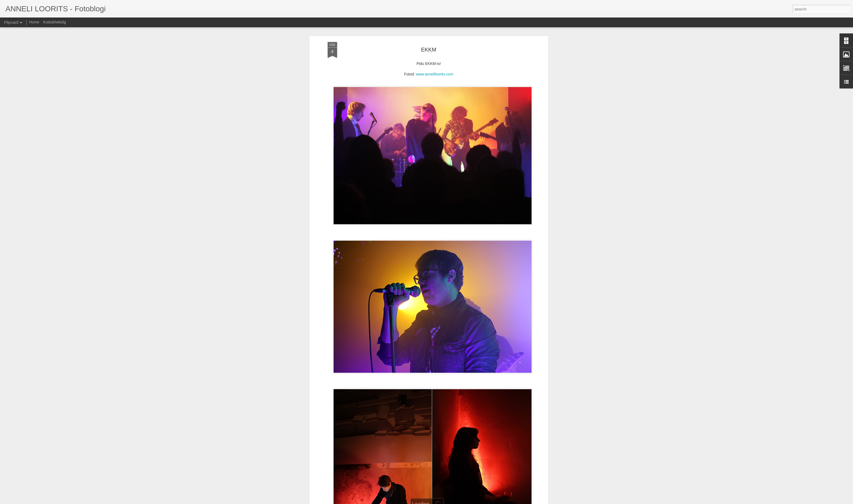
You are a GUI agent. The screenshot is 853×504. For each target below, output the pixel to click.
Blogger (443, 501)
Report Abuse (459, 501)
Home (34, 22)
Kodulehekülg (55, 22)
